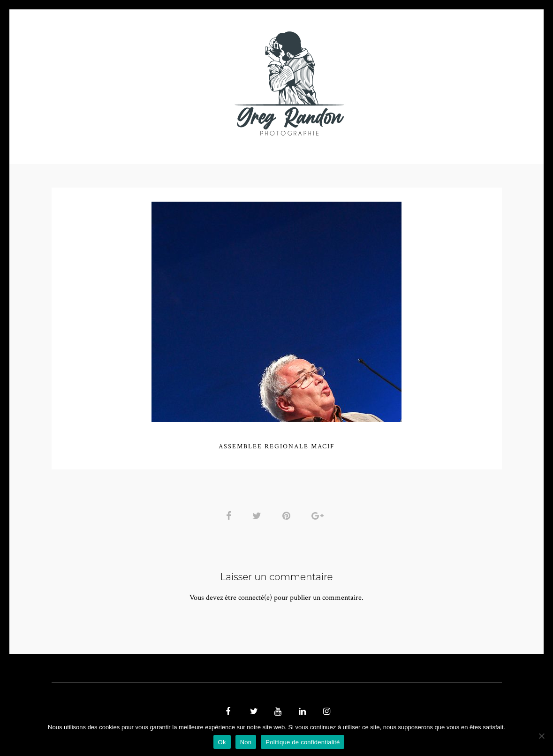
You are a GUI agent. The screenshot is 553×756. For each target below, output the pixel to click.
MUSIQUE (202, 83)
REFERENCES (439, 83)
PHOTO (111, 83)
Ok (222, 742)
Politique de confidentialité (303, 742)
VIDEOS (158, 83)
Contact (385, 83)
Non (246, 742)
